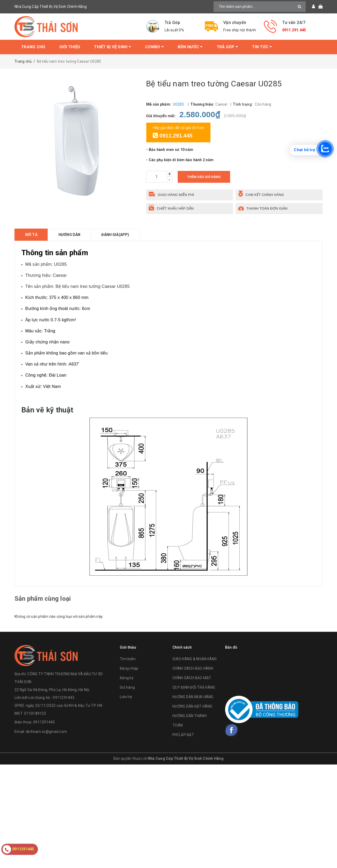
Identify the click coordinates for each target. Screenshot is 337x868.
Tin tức (262, 47)
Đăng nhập (129, 668)
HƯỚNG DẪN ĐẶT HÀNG (192, 706)
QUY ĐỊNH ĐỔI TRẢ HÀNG (194, 687)
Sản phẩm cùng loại (43, 599)
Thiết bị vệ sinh (113, 47)
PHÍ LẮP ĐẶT (183, 735)
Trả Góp (227, 47)
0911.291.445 (294, 30)
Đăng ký (127, 678)
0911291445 (44, 722)
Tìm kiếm (128, 659)
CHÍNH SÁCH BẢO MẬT (192, 678)
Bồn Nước (190, 47)
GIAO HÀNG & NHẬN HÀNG (195, 659)
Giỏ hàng (127, 687)
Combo (154, 47)
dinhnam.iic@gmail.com (46, 732)
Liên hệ (126, 697)
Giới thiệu (70, 47)
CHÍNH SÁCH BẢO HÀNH (193, 668)
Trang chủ (33, 47)
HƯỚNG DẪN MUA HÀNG (193, 697)
